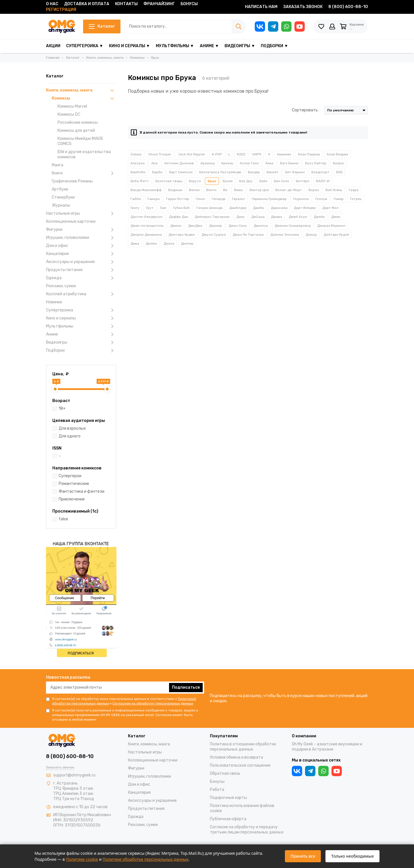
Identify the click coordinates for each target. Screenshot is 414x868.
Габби (136, 199)
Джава (276, 217)
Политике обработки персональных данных (145, 859)
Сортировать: (305, 110)
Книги (84, 173)
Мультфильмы (81, 326)
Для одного (70, 436)
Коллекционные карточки (71, 221)
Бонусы (189, 4)
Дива (135, 243)
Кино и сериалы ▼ (130, 46)
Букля (228, 181)
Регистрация (61, 10)
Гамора (154, 199)
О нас (52, 4)
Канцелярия (81, 254)
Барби (157, 172)
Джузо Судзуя (214, 235)
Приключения (72, 499)
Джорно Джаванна (146, 235)
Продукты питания (81, 270)
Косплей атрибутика (81, 294)
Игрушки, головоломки (81, 238)
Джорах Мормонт (331, 226)
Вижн (238, 190)
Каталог (100, 26)
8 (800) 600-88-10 (348, 7)
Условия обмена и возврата (236, 757)
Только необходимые (352, 856)
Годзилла (301, 199)
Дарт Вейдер (305, 208)
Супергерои (70, 476)
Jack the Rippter (192, 154)
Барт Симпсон (181, 172)
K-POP (217, 154)
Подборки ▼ (274, 46)
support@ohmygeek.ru (74, 775)
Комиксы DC (69, 114)
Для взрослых (72, 428)
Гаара (354, 190)
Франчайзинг (159, 4)
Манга (57, 165)
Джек (336, 217)
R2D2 (241, 154)
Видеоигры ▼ (240, 46)
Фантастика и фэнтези (82, 491)
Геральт (239, 199)
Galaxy (136, 154)
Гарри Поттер (178, 199)
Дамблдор (238, 208)
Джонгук (261, 226)
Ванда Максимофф (146, 190)
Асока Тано (249, 163)
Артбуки (60, 189)
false (63, 519)
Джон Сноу (238, 226)
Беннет (273, 172)
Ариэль (227, 163)
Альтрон (138, 163)
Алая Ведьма (337, 154)
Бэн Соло (282, 181)
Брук (212, 181)
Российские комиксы (78, 122)
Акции (53, 46)
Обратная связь (225, 773)
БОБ (339, 172)
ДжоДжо (195, 226)
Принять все (303, 856)
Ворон (314, 190)
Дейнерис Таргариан (212, 217)
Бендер (254, 172)
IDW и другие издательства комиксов (84, 154)
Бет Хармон (295, 172)
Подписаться (186, 687)
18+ (62, 409)
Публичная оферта (228, 819)
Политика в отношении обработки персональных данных (243, 747)
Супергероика (81, 310)
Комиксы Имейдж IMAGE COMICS (80, 141)
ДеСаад (258, 217)
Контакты (126, 4)
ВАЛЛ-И (323, 181)
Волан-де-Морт (289, 190)
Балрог (339, 163)
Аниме (81, 334)
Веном (194, 190)
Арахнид (207, 163)
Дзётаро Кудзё (336, 235)
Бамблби (138, 172)
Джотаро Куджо (182, 235)
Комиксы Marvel (72, 106)
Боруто (195, 181)
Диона (169, 243)
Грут (150, 208)
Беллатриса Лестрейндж (220, 172)
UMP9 (257, 154)
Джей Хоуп (298, 217)
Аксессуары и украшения (81, 262)
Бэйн (263, 181)
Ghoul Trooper (160, 154)
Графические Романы (72, 181)
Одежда (81, 278)
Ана (154, 163)
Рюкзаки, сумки (61, 286)
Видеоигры (81, 342)
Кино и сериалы (81, 318)
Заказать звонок (303, 7)
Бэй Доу (246, 181)
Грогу (135, 208)
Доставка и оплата (87, 4)
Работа (217, 790)
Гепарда (219, 199)
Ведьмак (175, 190)
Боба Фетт (140, 181)
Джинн (176, 226)
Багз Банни (289, 163)
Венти (211, 190)
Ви (225, 190)
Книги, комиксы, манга (81, 90)
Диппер (187, 243)
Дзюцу (311, 235)
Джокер (215, 226)
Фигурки (81, 230)
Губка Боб (181, 208)
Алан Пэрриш (309, 154)
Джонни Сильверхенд (293, 226)
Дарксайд (279, 208)
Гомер (339, 199)
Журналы (61, 205)
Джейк (319, 217)
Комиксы (84, 98)
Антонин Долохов (179, 163)
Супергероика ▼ (85, 46)
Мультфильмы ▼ (175, 46)
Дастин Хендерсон (146, 217)
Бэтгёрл (303, 181)
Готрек (356, 199)
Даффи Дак (179, 217)
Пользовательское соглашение (240, 765)
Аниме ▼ (209, 46)
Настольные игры (81, 214)
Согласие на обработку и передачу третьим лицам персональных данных (247, 830)
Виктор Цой (259, 190)
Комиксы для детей (76, 131)
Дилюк (151, 243)
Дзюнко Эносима (285, 235)
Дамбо (259, 208)
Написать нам (261, 7)
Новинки (54, 302)
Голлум (321, 199)
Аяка (269, 163)
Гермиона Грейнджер (269, 199)
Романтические (74, 484)
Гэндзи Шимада (209, 208)
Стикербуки (63, 197)
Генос (201, 199)
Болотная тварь (169, 181)
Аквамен (284, 154)
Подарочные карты (228, 798)
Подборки (81, 351)
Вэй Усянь (334, 190)
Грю (163, 208)
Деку (240, 217)
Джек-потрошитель (147, 226)
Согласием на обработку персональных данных (153, 703)
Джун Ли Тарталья (248, 235)
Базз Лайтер (316, 163)
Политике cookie (82, 859)
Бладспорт (320, 172)
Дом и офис (81, 246)
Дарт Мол (330, 208)
